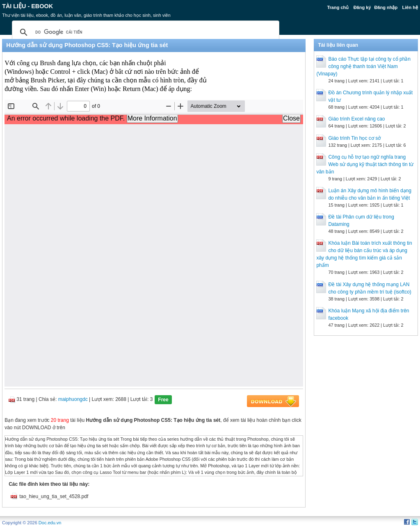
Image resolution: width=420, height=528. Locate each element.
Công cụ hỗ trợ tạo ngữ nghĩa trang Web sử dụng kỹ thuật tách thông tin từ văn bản (365, 164)
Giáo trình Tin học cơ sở (354, 138)
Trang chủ (338, 7)
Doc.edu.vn (50, 523)
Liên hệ (410, 7)
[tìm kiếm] (144, 32)
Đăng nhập (386, 7)
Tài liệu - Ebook (27, 6)
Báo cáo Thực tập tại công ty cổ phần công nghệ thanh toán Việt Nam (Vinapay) (363, 66)
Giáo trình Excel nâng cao (356, 119)
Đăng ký (362, 7)
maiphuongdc (73, 399)
